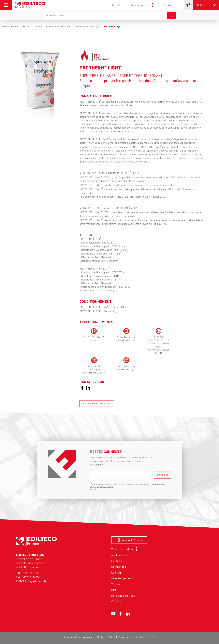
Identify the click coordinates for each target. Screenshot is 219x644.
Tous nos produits (142, 5)
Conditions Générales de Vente (78, 637)
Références (119, 567)
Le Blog (116, 572)
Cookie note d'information (131, 637)
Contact (168, 5)
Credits (152, 637)
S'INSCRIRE (163, 475)
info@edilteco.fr (36, 581)
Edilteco (117, 561)
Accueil (116, 5)
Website (94, 489)
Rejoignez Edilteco (123, 595)
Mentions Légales (106, 637)
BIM (114, 590)
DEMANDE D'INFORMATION (97, 403)
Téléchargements (122, 578)
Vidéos (116, 584)
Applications (119, 555)
